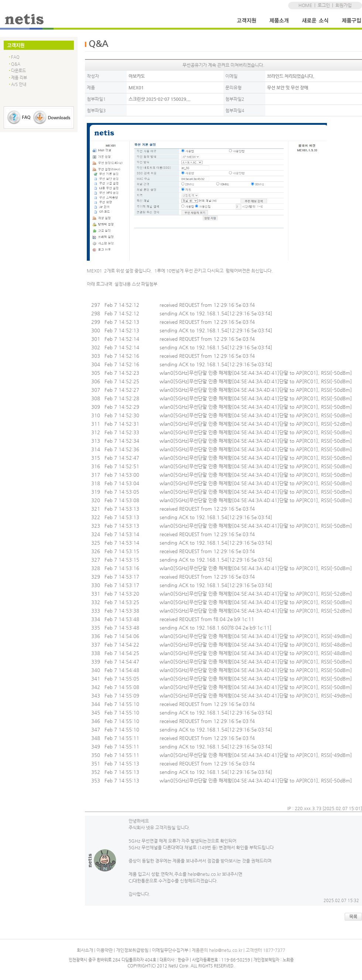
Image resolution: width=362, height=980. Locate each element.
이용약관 (105, 950)
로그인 (324, 5)
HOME (305, 5)
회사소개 (85, 950)
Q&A (16, 64)
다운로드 (18, 71)
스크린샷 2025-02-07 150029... (160, 99)
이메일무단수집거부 (170, 950)
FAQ (15, 57)
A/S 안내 (19, 84)
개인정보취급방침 (132, 950)
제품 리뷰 (19, 78)
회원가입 (344, 5)
